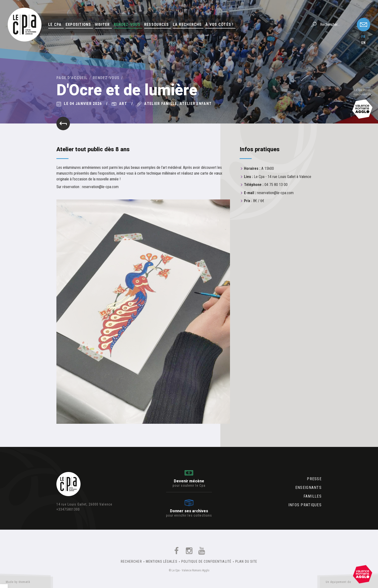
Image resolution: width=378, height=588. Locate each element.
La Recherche (187, 24)
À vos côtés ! (219, 24)
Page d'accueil (72, 78)
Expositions (78, 24)
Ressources (157, 24)
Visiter (102, 24)
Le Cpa (55, 24)
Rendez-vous (127, 24)
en (364, 43)
